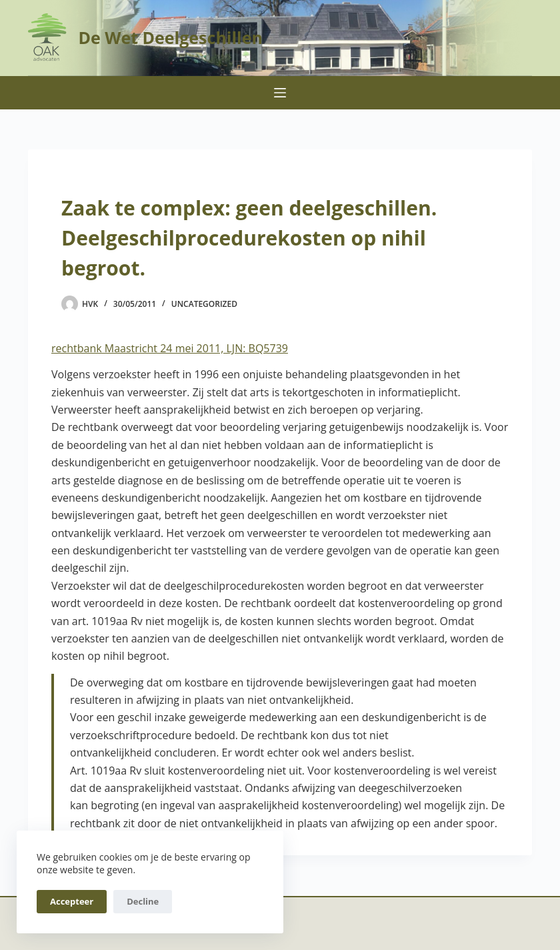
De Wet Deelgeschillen (170, 37)
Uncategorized (204, 304)
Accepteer (72, 901)
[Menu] (280, 93)
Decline (143, 901)
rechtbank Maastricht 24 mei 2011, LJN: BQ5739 (170, 348)
